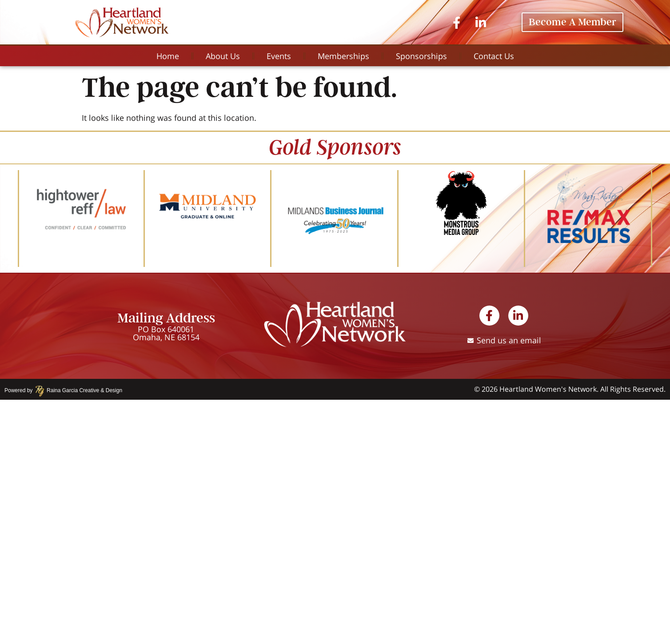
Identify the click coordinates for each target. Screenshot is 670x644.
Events (279, 56)
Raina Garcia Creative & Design (82, 390)
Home (168, 56)
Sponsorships (421, 56)
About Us (223, 56)
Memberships (343, 56)
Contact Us (494, 56)
